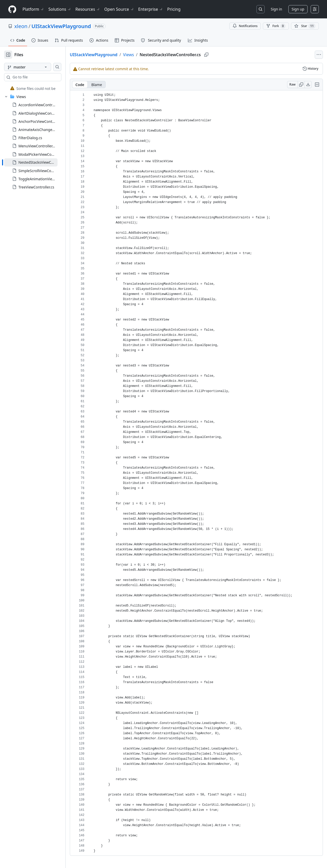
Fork (276, 26)
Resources (88, 9)
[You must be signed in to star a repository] (305, 26)
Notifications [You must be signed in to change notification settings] (245, 26)
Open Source (119, 9)
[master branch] (36, 67)
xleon (21, 26)
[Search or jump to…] (261, 9)
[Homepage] (12, 9)
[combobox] (43, 77)
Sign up (298, 9)
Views (145, 55)
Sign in (276, 9)
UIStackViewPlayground (61, 26)
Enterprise (151, 9)
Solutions (60, 9)
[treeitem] (39, 88)
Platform (33, 9)
